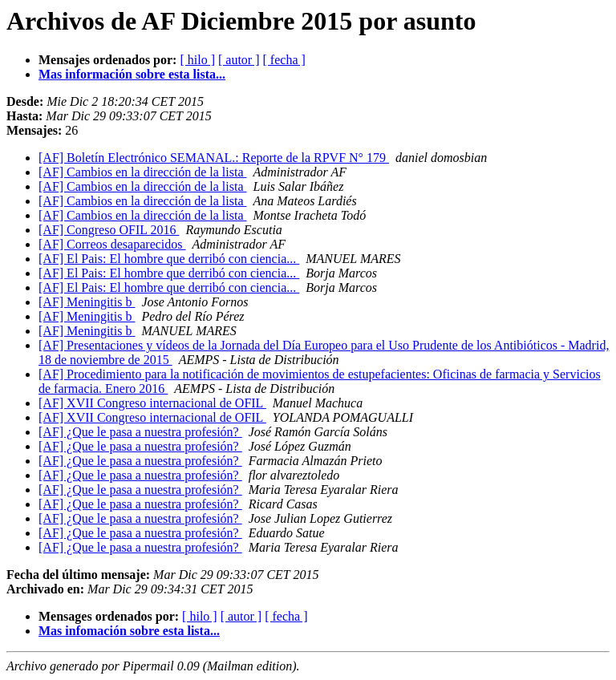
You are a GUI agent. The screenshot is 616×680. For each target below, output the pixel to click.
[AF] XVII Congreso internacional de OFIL (152, 403)
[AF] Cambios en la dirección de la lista (142, 172)
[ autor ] (239, 60)
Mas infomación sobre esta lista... (129, 631)
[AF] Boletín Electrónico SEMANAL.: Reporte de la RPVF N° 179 (214, 158)
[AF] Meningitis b (87, 302)
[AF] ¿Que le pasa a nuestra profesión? (140, 432)
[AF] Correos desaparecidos (112, 244)
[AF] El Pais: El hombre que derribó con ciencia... (169, 259)
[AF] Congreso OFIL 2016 (109, 230)
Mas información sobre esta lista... (132, 74)
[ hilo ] (197, 60)
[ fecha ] (284, 60)
